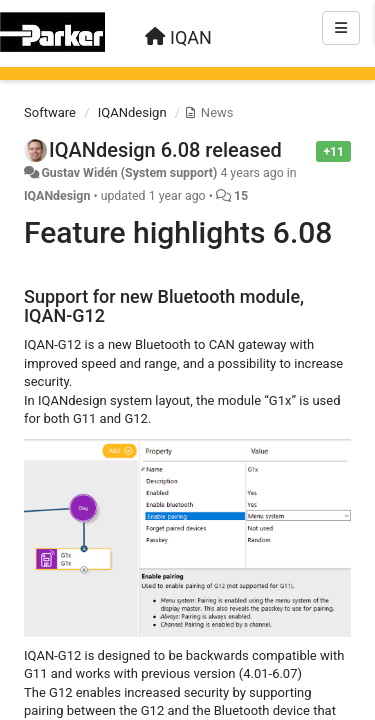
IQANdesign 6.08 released (165, 150)
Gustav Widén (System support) (129, 173)
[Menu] (341, 28)
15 (241, 196)
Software (50, 112)
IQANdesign (132, 112)
